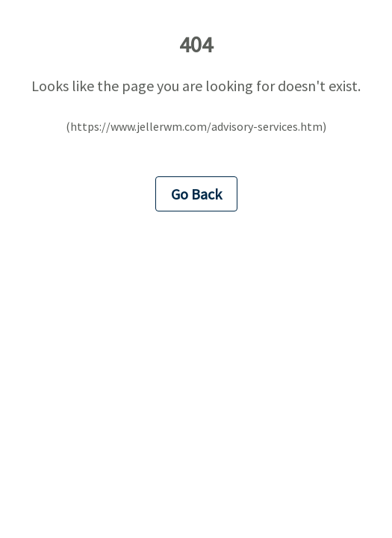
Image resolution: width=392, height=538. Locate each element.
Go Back (196, 194)
